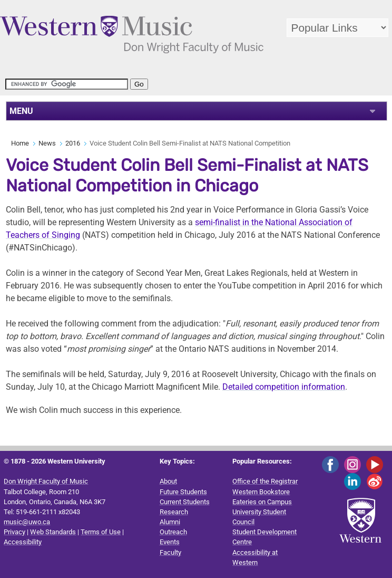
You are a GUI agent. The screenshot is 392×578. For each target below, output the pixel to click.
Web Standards (53, 532)
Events (170, 542)
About (168, 481)
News (47, 143)
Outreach (173, 532)
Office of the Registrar (265, 481)
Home (20, 143)
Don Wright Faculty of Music (46, 481)
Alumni (170, 522)
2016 (73, 143)
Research (174, 512)
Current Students (185, 502)
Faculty (170, 552)
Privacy (14, 532)
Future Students (183, 492)
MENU (21, 111)
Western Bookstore (261, 492)
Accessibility (23, 542)
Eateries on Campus (262, 502)
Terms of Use (101, 532)
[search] (67, 84)
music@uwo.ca (27, 522)
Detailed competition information (284, 387)
